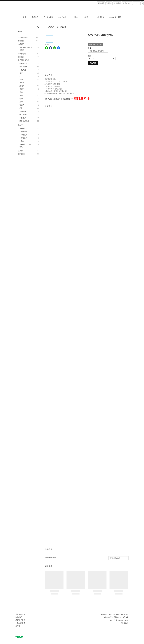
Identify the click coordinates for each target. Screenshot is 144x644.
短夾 (21, 79)
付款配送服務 (20, 623)
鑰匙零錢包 (23, 115)
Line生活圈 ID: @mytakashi (119, 620)
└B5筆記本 (23, 138)
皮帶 (21, 102)
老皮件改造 (62, 17)
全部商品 (51, 27)
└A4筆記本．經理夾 (25, 145)
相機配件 (23, 111)
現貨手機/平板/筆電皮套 (26, 48)
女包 (21, 95)
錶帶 (21, 108)
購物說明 (19, 617)
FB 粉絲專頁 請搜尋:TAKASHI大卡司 (116, 617)
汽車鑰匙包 (23, 67)
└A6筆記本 (23, 131)
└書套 (22, 141)
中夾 (21, 76)
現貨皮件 (21, 44)
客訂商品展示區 (24, 60)
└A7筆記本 (23, 135)
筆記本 (20, 125)
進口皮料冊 (82, 98)
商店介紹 (35, 17)
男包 (21, 92)
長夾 (21, 73)
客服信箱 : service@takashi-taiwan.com (115, 614)
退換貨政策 (124, 623)
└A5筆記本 (23, 128)
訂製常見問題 (20, 620)
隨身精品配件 (24, 121)
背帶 (21, 99)
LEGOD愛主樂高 (115, 17)
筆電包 (22, 89)
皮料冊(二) (100, 17)
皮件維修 (75, 17)
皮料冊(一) (87, 17)
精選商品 (21, 41)
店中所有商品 (48, 17)
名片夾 (22, 83)
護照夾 (22, 86)
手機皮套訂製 (24, 63)
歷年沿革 (19, 626)
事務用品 (23, 118)
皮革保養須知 (20, 614)
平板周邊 (23, 70)
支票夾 (22, 105)
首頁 (25, 17)
